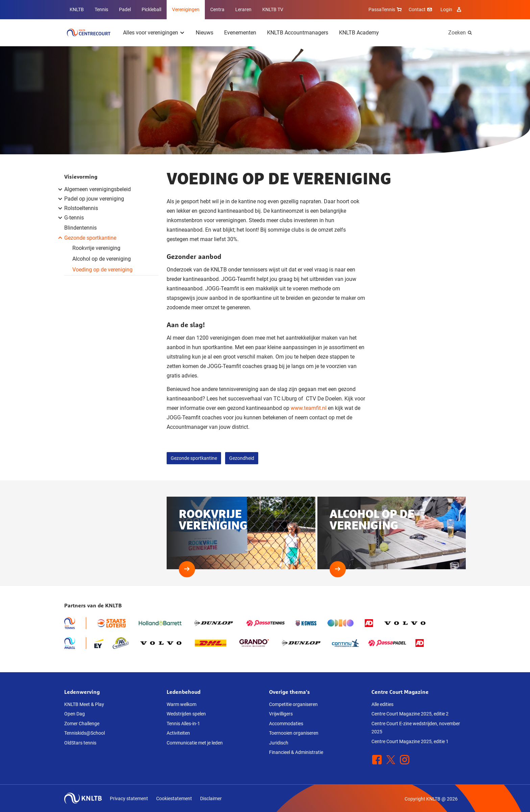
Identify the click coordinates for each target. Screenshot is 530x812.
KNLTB (77, 9)
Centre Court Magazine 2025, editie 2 (410, 714)
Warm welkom (182, 704)
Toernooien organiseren (294, 733)
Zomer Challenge (82, 724)
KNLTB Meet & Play (84, 704)
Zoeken (457, 33)
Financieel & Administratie (296, 752)
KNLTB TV (273, 9)
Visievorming (81, 177)
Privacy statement (129, 798)
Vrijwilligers (281, 714)
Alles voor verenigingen (151, 33)
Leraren (243, 9)
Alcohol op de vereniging (102, 259)
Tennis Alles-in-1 (183, 724)
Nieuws (204, 33)
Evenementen (240, 33)
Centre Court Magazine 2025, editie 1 (410, 741)
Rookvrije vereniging (96, 248)
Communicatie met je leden (195, 743)
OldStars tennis (80, 743)
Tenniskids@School (85, 733)
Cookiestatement (174, 798)
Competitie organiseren (293, 704)
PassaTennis (386, 9)
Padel (125, 9)
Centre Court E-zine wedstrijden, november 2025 (416, 728)
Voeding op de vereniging (102, 270)
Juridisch (279, 743)
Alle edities (382, 704)
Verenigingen (186, 9)
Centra (217, 9)
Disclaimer (211, 798)
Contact (421, 9)
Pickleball (151, 9)
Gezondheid (242, 458)
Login (452, 9)
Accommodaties (286, 724)
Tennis (101, 9)
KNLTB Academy (359, 33)
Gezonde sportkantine (194, 458)
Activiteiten (178, 733)
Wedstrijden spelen (186, 714)
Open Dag (75, 714)
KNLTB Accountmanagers (298, 33)
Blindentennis (80, 228)
